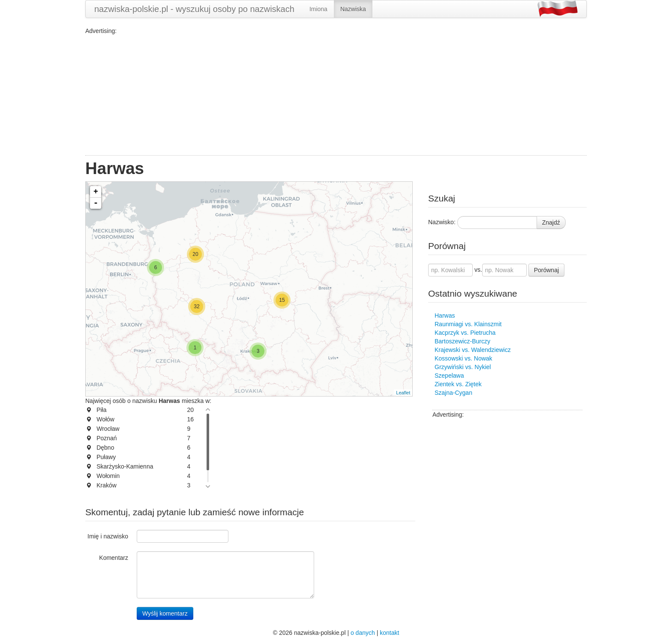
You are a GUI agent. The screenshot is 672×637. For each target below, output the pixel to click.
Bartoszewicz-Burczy (462, 341)
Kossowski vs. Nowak (463, 358)
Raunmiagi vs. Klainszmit (468, 324)
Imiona (318, 9)
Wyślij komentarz (165, 613)
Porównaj (546, 270)
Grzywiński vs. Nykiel (463, 367)
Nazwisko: (442, 222)
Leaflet (403, 393)
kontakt (389, 633)
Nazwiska (353, 9)
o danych (363, 633)
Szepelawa (449, 376)
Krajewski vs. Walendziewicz (473, 350)
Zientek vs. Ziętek (458, 384)
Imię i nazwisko (108, 536)
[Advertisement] (336, 95)
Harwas (445, 315)
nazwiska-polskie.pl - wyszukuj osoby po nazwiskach (194, 9)
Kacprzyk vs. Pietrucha (465, 333)
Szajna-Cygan (453, 393)
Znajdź (551, 222)
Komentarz (114, 558)
